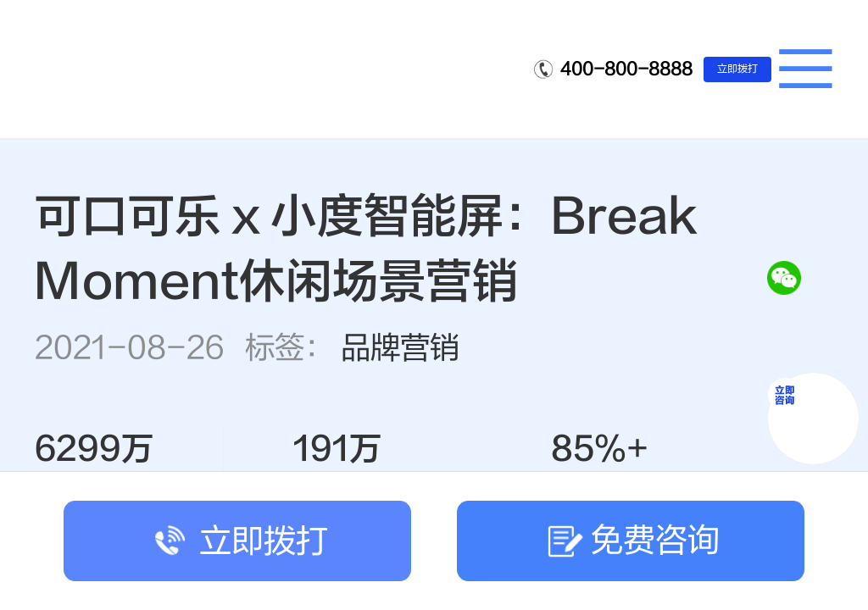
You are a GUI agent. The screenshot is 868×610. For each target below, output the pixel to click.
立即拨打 (737, 69)
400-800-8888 (626, 69)
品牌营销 (400, 348)
